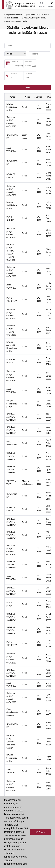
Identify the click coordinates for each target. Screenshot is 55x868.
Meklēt (42, 5)
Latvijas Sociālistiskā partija (12, 107)
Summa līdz (29, 73)
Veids (27, 97)
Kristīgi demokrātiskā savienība (12, 712)
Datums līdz (29, 62)
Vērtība (39, 97)
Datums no (15, 62)
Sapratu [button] (41, 832)
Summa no (14, 73)
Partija (12, 97)
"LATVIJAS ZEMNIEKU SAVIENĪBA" (11, 417)
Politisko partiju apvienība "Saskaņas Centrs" (11, 742)
